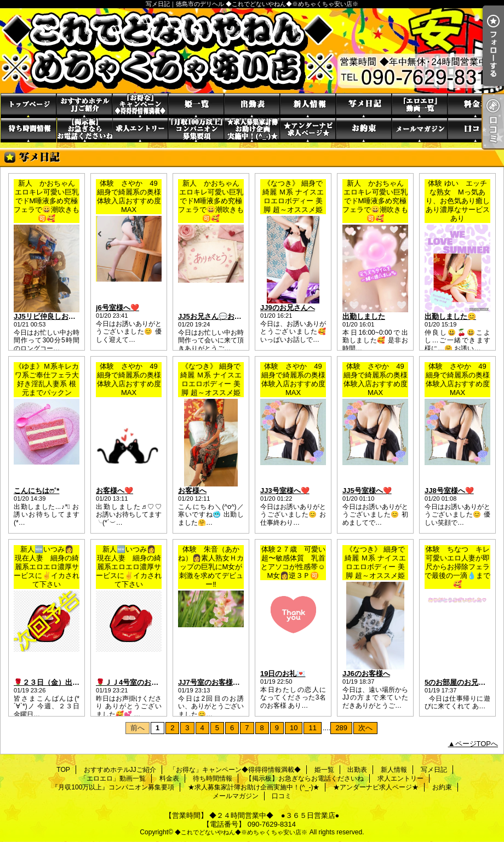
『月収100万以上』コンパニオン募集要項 (196, 130)
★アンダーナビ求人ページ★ (308, 130)
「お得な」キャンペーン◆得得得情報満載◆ (140, 105)
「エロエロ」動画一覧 (420, 105)
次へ (365, 728)
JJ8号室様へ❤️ (449, 491)
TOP (28, 105)
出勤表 (252, 105)
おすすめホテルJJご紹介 (84, 105)
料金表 (476, 105)
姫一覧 (196, 105)
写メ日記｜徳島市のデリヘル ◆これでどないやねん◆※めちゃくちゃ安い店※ (252, 51)
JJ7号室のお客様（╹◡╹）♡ (224, 682)
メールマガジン (420, 130)
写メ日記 (364, 105)
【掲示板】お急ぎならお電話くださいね (84, 130)
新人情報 (308, 105)
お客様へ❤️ (114, 491)
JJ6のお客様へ (366, 674)
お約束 (364, 130)
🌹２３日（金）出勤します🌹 (62, 682)
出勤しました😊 (450, 316)
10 (294, 728)
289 (341, 728)
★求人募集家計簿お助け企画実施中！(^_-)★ (252, 130)
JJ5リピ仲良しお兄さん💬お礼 (63, 316)
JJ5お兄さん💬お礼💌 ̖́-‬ (217, 316)
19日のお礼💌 (283, 674)
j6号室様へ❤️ (118, 308)
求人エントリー (140, 130)
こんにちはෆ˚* (36, 491)
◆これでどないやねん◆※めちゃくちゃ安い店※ (241, 832)
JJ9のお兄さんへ (288, 308)
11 (312, 728)
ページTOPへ (477, 744)
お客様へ (192, 491)
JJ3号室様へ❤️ (285, 491)
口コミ (476, 130)
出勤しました (364, 316)
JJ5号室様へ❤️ (367, 491)
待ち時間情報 (28, 130)
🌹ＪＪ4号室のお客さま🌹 (139, 682)
